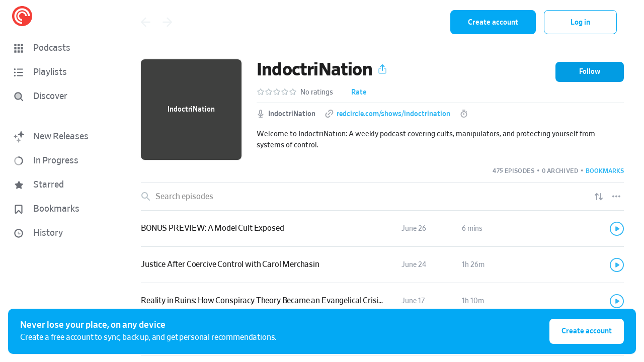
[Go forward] (168, 22)
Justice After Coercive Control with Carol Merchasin (230, 264)
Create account (493, 22)
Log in (580, 22)
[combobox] (377, 22)
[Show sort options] (599, 197)
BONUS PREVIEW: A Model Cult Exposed (212, 228)
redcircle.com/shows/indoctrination (393, 114)
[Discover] (58, 97)
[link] (382, 229)
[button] (60, 48)
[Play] (617, 229)
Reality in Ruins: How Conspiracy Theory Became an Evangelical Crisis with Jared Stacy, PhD (300, 301)
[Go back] (145, 22)
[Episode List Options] (616, 197)
